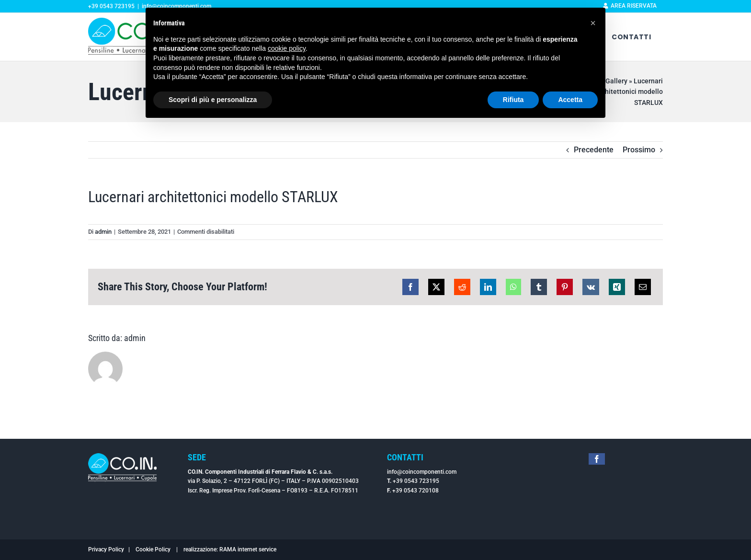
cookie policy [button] (287, 48)
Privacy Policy (106, 549)
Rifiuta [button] (513, 100)
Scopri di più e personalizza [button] (213, 100)
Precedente (594, 150)
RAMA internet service (248, 549)
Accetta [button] (570, 100)
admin (103, 232)
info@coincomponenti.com (422, 472)
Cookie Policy (153, 549)
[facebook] (597, 459)
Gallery (616, 81)
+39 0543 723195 (416, 481)
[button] (593, 23)
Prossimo (639, 150)
